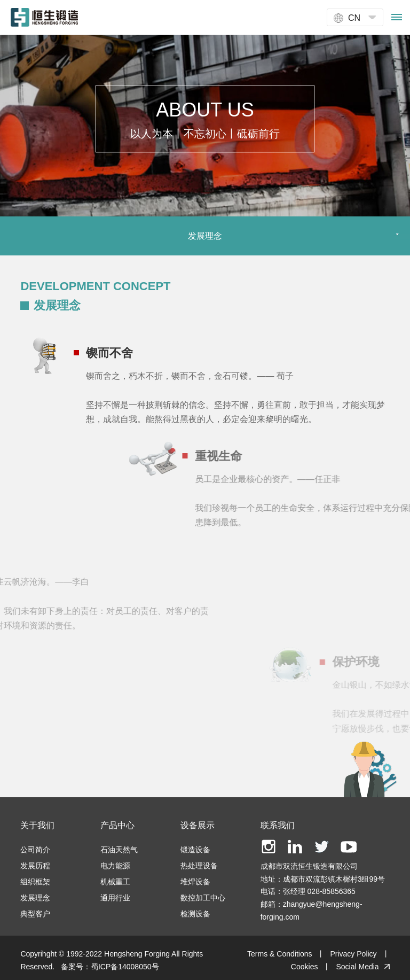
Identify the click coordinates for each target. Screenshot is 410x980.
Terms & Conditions (279, 954)
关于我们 (37, 825)
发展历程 (35, 866)
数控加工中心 (203, 898)
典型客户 (35, 914)
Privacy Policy (353, 954)
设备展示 (198, 825)
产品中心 (117, 825)
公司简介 (35, 850)
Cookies (305, 967)
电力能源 (115, 866)
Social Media (357, 967)
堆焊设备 (195, 882)
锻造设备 (195, 850)
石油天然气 (119, 850)
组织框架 (35, 882)
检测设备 (195, 914)
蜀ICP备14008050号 (125, 967)
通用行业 (115, 898)
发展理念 (35, 898)
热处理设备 (199, 866)
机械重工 (115, 882)
